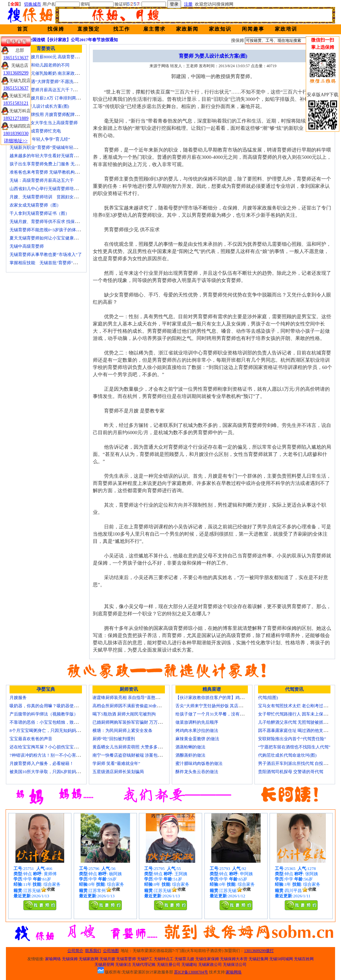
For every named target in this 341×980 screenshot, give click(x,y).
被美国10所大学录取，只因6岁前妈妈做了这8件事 (57, 772)
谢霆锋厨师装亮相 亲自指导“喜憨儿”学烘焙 (133, 698)
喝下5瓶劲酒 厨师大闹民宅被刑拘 (124, 714)
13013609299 (16, 73)
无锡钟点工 (164, 959)
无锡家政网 (89, 959)
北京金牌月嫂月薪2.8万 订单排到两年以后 (49, 98)
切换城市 (33, 4)
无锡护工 (145, 959)
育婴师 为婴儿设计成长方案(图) (39, 106)
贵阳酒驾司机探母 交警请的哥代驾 (291, 772)
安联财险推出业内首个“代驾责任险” (292, 739)
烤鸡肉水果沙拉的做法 (197, 730)
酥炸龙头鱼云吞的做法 (197, 772)
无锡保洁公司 (235, 965)
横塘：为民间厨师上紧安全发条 (122, 730)
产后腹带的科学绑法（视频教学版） (44, 714)
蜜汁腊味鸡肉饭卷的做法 (199, 763)
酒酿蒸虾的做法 (190, 755)
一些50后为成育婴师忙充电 (35, 131)
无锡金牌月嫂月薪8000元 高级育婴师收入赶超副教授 (59, 57)
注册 (188, 4)
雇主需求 (154, 29)
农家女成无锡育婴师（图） (35, 205)
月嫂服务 (18, 698)
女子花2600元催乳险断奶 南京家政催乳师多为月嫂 (57, 73)
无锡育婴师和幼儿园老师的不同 (39, 65)
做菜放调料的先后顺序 (197, 722)
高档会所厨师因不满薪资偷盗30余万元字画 (133, 706)
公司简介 (75, 951)
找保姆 (56, 29)
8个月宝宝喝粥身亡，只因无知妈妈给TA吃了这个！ (58, 730)
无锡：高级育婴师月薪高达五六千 (42, 180)
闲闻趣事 (253, 29)
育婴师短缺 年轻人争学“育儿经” (40, 139)
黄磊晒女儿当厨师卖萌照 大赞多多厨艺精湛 (134, 747)
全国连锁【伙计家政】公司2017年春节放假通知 (73, 40)
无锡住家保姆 (207, 959)
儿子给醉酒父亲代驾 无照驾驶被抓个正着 (297, 722)
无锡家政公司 (210, 965)
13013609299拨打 (259, 951)
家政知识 (220, 29)
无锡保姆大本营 (234, 959)
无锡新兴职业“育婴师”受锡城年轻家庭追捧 (50, 147)
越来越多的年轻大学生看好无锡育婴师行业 (50, 156)
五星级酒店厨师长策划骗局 (118, 772)
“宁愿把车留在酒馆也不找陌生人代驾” (294, 747)
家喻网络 (53, 959)
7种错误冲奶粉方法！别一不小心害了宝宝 (49, 755)
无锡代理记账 (144, 965)
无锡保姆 (70, 959)
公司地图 (111, 951)
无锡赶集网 (258, 959)
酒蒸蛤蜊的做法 (190, 747)
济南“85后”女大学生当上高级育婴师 (44, 123)
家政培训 (286, 29)
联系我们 (93, 951)
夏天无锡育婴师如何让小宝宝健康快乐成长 (50, 238)
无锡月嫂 (107, 959)
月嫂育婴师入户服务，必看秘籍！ (42, 763)
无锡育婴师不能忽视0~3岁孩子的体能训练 (49, 230)
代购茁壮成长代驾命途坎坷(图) (287, 755)
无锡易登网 (104, 965)
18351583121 (16, 103)
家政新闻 (187, 29)
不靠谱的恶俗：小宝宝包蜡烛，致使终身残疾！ (54, 722)
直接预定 (89, 29)
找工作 (122, 29)
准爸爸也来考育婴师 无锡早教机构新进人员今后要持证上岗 (66, 172)
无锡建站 (189, 965)
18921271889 (16, 118)
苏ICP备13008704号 (191, 972)
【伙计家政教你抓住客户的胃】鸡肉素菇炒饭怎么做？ (227, 698)
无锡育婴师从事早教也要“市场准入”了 (46, 254)
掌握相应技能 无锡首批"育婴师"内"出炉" (49, 263)
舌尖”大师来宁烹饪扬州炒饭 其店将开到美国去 (220, 706)
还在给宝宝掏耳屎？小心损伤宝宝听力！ (48, 747)
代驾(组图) (268, 698)
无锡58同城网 (281, 959)
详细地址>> (16, 141)
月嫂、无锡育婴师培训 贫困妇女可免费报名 (52, 197)
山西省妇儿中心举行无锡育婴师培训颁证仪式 (52, 189)
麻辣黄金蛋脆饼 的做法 (197, 739)
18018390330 (16, 134)
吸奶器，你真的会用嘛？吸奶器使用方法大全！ (54, 706)
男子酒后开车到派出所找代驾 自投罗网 (295, 763)
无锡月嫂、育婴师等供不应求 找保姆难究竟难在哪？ (59, 222)
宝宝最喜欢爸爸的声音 (31, 739)
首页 (23, 29)
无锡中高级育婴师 (27, 246)
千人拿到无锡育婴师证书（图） (39, 213)
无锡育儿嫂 (184, 959)
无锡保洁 (123, 965)
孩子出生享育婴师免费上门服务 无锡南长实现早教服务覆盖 (66, 164)
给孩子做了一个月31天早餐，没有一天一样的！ (220, 714)
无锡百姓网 (304, 959)
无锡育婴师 (126, 959)
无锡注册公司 (169, 965)
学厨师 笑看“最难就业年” (116, 763)
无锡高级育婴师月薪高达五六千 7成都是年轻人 (54, 90)
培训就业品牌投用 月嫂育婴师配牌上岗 (46, 114)
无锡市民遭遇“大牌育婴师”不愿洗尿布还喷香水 (54, 82)
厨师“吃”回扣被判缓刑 (114, 739)
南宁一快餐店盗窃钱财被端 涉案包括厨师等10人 (138, 755)
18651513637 (16, 58)
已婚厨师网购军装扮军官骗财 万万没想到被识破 (138, 722)
